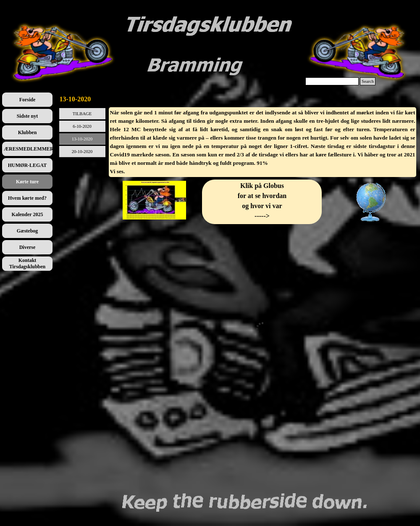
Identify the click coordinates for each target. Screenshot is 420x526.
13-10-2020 (82, 139)
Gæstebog (28, 231)
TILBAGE (82, 114)
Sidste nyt (27, 116)
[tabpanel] (263, 142)
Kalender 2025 (28, 214)
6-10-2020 (82, 126)
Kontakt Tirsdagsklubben (28, 263)
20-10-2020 (82, 152)
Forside (28, 100)
